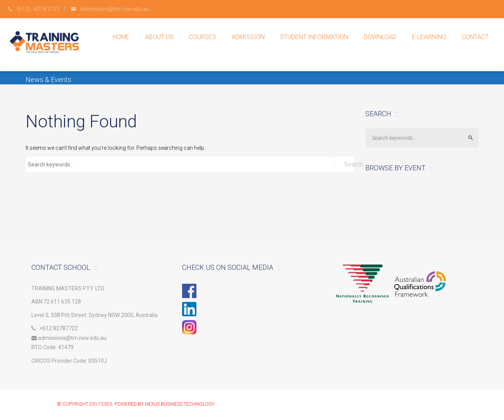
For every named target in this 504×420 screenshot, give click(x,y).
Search (349, 164)
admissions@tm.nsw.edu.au (69, 338)
